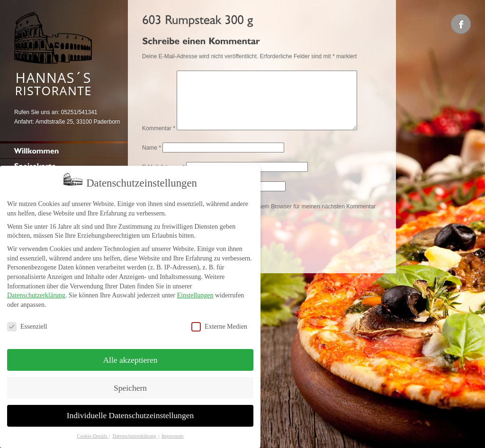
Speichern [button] (130, 382)
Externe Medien (219, 321)
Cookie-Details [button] (92, 430)
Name (152, 159)
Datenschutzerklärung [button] (135, 430)
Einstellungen (195, 290)
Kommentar (159, 140)
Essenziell (27, 321)
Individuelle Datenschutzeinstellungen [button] (130, 410)
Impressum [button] (173, 430)
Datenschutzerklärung (36, 290)
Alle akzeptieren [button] (130, 354)
